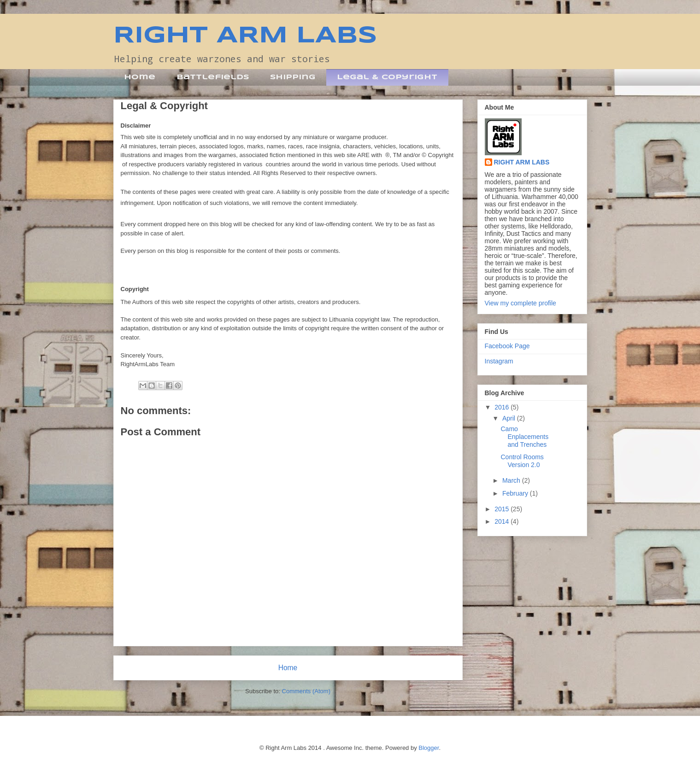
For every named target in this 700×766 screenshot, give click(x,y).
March (512, 480)
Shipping (293, 77)
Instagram (499, 361)
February (516, 493)
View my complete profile (521, 303)
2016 (503, 407)
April (510, 418)
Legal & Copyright (387, 77)
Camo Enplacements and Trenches (524, 437)
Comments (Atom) (306, 691)
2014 (503, 521)
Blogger (429, 748)
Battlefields (213, 77)
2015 (503, 509)
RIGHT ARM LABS (245, 36)
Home (140, 77)
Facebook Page (507, 346)
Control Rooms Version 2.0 (522, 461)
